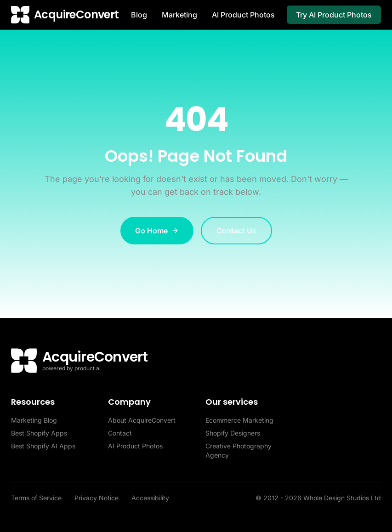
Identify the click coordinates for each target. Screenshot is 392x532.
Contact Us (236, 231)
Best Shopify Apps (39, 433)
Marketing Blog (34, 420)
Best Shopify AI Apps (43, 446)
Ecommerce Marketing (239, 420)
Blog (139, 15)
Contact (120, 433)
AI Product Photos (243, 15)
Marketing (179, 15)
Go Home (157, 231)
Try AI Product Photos (334, 15)
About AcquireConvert (142, 420)
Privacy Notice (97, 498)
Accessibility (150, 498)
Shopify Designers (233, 433)
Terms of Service (37, 498)
